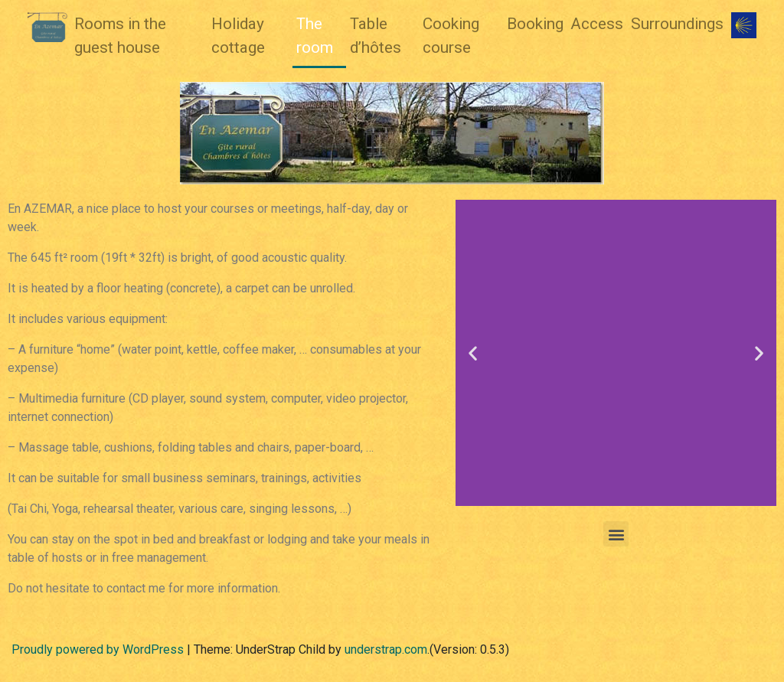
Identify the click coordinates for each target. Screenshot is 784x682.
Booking (535, 24)
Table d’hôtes (376, 36)
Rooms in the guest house (120, 36)
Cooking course (451, 36)
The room (315, 36)
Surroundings (677, 24)
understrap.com (386, 649)
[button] (473, 353)
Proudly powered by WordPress (98, 649)
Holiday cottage (238, 36)
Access (597, 24)
